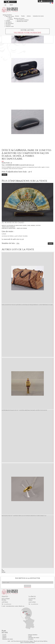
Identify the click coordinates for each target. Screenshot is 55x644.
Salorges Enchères (33, 635)
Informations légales (28, 641)
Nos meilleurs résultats (23, 20)
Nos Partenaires (10, 24)
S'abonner (27, 586)
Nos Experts (9, 22)
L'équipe (8, 21)
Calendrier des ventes (38, 16)
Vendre (23, 16)
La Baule (11, 19)
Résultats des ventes (22, 21)
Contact (10, 2)
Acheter (29, 16)
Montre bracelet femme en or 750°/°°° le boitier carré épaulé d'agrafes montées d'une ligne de (24, 410)
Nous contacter (46, 1)
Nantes (10, 18)
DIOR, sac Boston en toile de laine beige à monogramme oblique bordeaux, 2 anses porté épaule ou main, (27, 305)
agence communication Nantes (27, 643)
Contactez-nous (10, 26)
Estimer (17, 16)
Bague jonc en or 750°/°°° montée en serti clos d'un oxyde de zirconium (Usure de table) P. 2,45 (24, 516)
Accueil (4, 635)
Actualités (8, 25)
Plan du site (37, 641)
